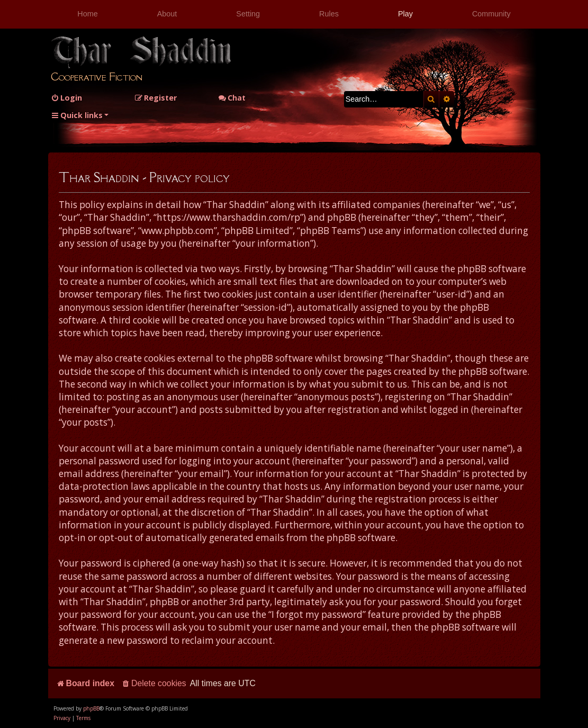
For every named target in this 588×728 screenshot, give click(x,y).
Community (491, 14)
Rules (329, 14)
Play (405, 14)
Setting (248, 14)
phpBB (91, 708)
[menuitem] (66, 98)
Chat (232, 98)
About (167, 14)
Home (87, 14)
